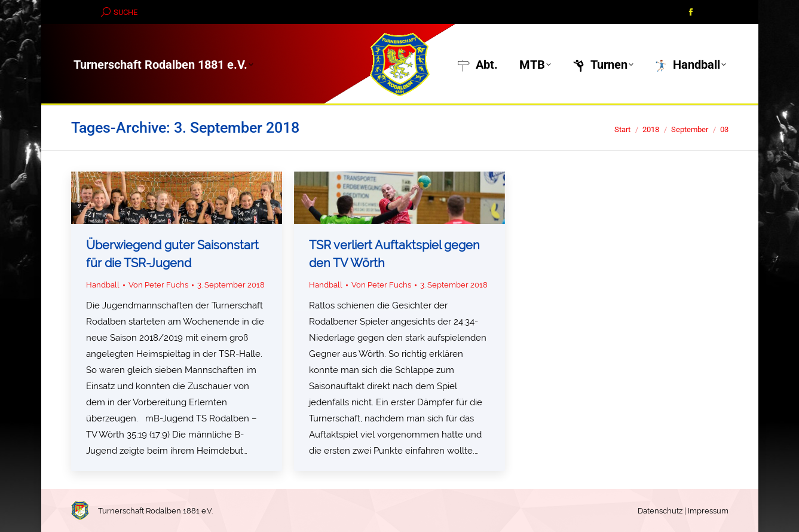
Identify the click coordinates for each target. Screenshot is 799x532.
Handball (103, 285)
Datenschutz (660, 511)
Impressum (708, 511)
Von (158, 285)
